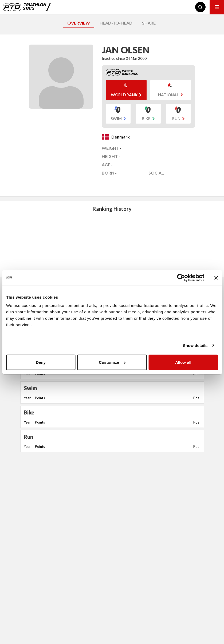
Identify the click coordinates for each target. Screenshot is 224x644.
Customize (112, 362)
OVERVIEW (79, 23)
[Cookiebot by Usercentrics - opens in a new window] (181, 278)
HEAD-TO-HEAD (116, 23)
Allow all (183, 362)
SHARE (149, 23)
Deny (41, 362)
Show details (195, 345)
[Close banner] (216, 278)
